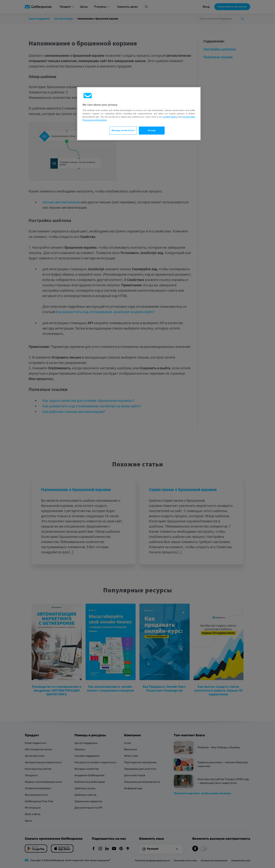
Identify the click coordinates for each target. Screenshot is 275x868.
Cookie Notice (170, 117)
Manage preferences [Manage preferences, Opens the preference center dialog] (123, 130)
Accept (152, 130)
